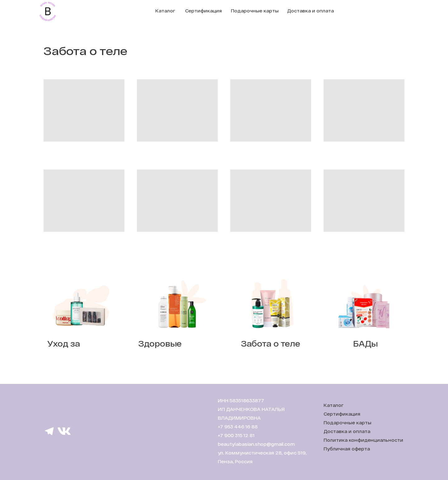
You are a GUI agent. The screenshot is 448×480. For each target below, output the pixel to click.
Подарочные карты (255, 11)
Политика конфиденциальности (363, 440)
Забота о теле (271, 343)
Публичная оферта (347, 449)
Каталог (165, 11)
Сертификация (203, 11)
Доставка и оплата (310, 11)
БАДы (365, 343)
